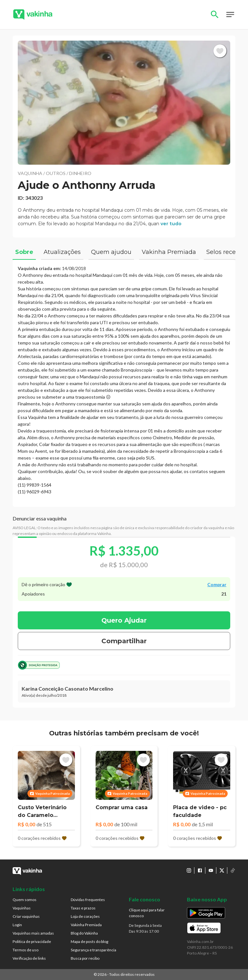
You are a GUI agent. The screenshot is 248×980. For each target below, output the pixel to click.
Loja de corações (85, 916)
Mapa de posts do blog (89, 941)
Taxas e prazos (83, 908)
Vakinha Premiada (86, 925)
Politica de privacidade (32, 941)
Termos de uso (26, 950)
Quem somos (25, 900)
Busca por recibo (85, 958)
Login (17, 925)
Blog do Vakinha (84, 933)
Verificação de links (29, 958)
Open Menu (230, 15)
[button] (124, 103)
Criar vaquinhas (26, 916)
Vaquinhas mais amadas (33, 933)
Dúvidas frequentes (88, 900)
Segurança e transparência (93, 950)
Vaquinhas (22, 908)
